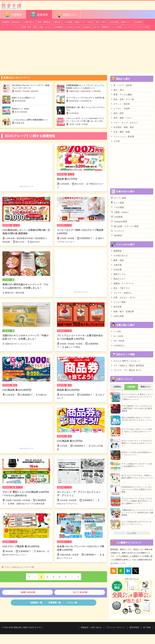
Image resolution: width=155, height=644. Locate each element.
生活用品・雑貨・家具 (122, 127)
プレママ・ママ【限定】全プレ (126, 370)
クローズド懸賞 (143, 27)
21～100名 (117, 336)
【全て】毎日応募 (80, 592)
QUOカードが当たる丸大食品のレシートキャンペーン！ (137, 453)
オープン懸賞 (119, 198)
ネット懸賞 (117, 203)
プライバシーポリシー (116, 627)
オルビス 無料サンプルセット (126, 361)
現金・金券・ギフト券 (122, 99)
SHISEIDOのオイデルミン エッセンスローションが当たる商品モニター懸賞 (137, 489)
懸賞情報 (39, 14)
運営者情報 (134, 627)
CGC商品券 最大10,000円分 (17, 390)
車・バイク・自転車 (121, 85)
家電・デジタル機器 (121, 94)
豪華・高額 (117, 260)
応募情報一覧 (55, 603)
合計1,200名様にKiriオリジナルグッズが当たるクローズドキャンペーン (137, 419)
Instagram (87, 27)
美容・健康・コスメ (121, 118)
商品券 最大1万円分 (67, 179)
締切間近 (139, 22)
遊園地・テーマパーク (122, 283)
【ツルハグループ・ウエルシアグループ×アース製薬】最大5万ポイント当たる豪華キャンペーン (137, 501)
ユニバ (17, 27)
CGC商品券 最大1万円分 (70, 441)
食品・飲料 (117, 113)
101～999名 (118, 341)
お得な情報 (114, 22)
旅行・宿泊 (117, 90)
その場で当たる (29, 22)
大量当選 (57, 22)
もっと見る (132, 533)
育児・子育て (101, 22)
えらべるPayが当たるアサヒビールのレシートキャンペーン (136, 523)
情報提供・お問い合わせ (91, 627)
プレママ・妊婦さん (121, 293)
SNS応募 (116, 269)
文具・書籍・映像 (120, 132)
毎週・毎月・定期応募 (122, 311)
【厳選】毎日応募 (27, 592)
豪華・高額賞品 (44, 22)
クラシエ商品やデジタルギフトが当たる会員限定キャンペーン (137, 465)
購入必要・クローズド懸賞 (125, 226)
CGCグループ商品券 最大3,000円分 (21, 546)
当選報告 (13, 14)
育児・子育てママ (120, 288)
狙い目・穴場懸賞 (101, 27)
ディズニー (7, 27)
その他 (115, 141)
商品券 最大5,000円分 (68, 390)
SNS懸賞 (59, 27)
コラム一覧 (72, 603)
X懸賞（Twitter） (120, 212)
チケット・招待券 (120, 104)
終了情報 (147, 627)
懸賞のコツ (66, 14)
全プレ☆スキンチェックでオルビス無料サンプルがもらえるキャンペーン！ (137, 443)
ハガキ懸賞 (68, 22)
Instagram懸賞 (119, 221)
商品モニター (127, 22)
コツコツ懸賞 (116, 27)
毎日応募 (16, 22)
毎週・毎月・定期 (29, 27)
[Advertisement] (77, 53)
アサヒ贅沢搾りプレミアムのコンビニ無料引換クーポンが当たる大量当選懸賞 (137, 408)
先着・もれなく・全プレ (123, 297)
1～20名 (116, 331)
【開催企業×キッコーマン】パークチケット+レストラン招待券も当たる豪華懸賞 (137, 513)
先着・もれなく (46, 27)
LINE (78, 27)
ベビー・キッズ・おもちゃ (124, 122)
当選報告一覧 (36, 603)
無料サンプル (118, 274)
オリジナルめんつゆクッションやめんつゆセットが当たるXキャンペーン (137, 432)
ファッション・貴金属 (122, 136)
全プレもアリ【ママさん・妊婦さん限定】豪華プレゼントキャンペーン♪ (137, 477)
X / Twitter (69, 27)
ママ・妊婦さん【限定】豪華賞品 (127, 365)
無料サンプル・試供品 (84, 22)
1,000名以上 (118, 345)
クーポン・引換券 (120, 108)
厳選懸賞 (6, 22)
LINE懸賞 (117, 217)
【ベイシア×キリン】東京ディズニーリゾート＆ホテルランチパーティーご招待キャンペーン (137, 397)
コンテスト (129, 27)
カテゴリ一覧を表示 (147, 4)
